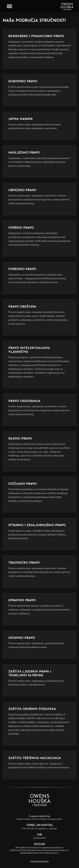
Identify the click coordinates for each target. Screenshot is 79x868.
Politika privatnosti (40, 861)
